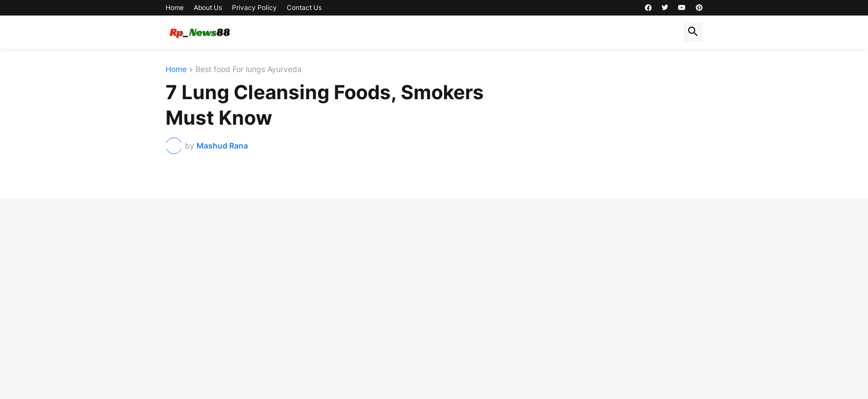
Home (175, 7)
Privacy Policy (254, 7)
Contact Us (304, 7)
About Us (208, 7)
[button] (693, 32)
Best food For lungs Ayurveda (249, 70)
